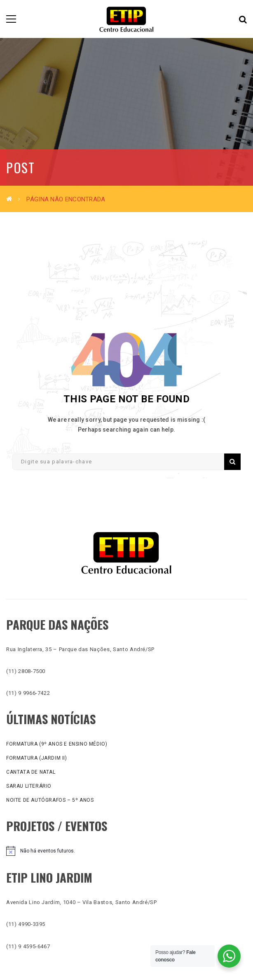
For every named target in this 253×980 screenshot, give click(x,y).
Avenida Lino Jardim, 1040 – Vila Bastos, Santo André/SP (82, 902)
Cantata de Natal (31, 772)
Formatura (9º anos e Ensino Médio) (57, 744)
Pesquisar (232, 462)
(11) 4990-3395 (26, 924)
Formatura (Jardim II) (37, 758)
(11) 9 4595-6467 (28, 946)
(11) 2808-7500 (26, 671)
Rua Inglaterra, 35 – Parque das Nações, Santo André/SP (80, 649)
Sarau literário (29, 786)
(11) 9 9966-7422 (28, 693)
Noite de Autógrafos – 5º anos (50, 800)
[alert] (126, 851)
